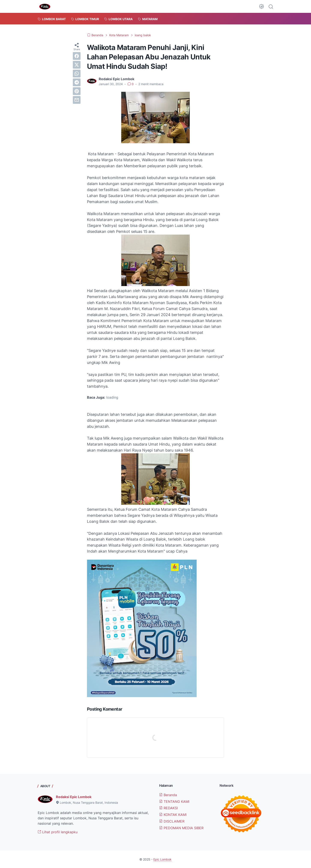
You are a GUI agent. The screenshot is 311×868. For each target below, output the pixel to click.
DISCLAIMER (172, 821)
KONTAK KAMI (173, 815)
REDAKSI (168, 808)
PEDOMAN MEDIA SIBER (181, 828)
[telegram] (77, 82)
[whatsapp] (77, 74)
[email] (77, 100)
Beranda (168, 795)
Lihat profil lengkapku (58, 832)
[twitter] (77, 65)
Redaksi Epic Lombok (74, 797)
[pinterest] (77, 91)
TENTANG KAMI (174, 802)
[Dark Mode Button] (262, 6)
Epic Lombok (162, 859)
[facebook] (77, 56)
